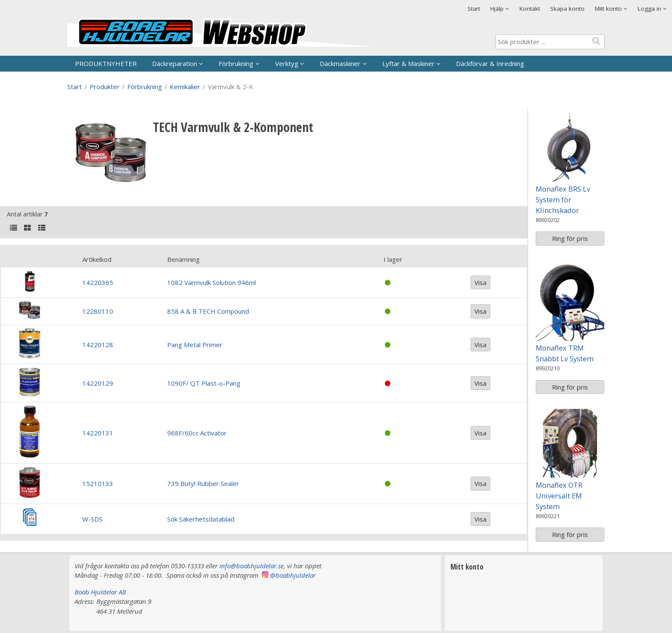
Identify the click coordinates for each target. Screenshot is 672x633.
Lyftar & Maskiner (408, 63)
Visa (480, 282)
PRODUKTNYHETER (106, 63)
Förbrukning (236, 63)
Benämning (183, 259)
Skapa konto (567, 9)
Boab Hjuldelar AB (100, 592)
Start (474, 9)
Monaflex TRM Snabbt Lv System (565, 353)
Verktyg (287, 63)
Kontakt (530, 9)
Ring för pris (570, 238)
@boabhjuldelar (293, 575)
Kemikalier (185, 87)
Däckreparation (175, 63)
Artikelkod (97, 259)
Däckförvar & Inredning (490, 63)
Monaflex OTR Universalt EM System (559, 496)
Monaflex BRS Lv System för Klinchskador (563, 199)
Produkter (105, 87)
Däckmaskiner (340, 63)
